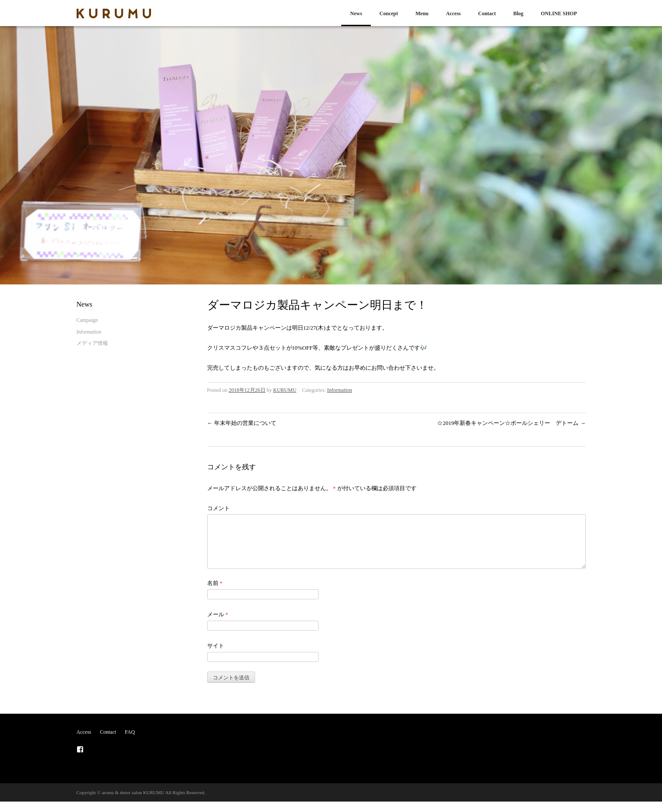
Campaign (87, 320)
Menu (422, 13)
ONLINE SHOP (559, 13)
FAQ (130, 742)
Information (340, 390)
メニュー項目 (80, 760)
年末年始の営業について (242, 423)
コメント (218, 508)
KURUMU (285, 390)
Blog (518, 13)
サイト (216, 656)
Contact (487, 13)
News (356, 13)
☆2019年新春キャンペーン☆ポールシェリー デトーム (511, 423)
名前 (215, 593)
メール (218, 625)
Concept (389, 13)
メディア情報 (92, 343)
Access (453, 13)
